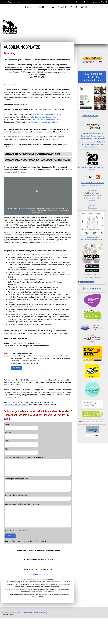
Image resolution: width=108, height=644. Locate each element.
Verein (74, 7)
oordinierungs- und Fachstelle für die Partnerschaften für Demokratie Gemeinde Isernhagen (93, 144)
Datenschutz (17, 612)
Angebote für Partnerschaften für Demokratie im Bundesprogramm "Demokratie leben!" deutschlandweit (92, 136)
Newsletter (89, 2)
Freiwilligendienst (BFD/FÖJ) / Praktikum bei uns (92, 77)
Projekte (42, 7)
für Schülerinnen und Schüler (92, 196)
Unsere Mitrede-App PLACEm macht (92, 183)
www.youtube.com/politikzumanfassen (47, 115)
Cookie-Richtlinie (27, 612)
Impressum (5, 612)
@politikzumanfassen (90, 116)
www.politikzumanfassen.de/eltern (16, 405)
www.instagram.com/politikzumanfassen (46, 120)
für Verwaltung (92, 203)
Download (16, 368)
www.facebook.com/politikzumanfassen (43, 117)
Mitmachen (63, 7)
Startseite (30, 7)
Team (52, 7)
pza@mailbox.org (38, 574)
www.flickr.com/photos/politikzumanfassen (43, 122)
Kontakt (84, 7)
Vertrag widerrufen (40, 612)
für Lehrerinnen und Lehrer (92, 198)
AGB (11, 612)
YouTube (80, 2)
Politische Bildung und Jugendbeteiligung (12, 2)
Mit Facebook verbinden (86, 282)
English (105, 2)
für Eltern (92, 205)
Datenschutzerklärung (20, 531)
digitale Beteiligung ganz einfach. (92, 185)
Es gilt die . (17, 531)
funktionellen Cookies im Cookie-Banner (18, 211)
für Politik (92, 200)
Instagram (97, 2)
